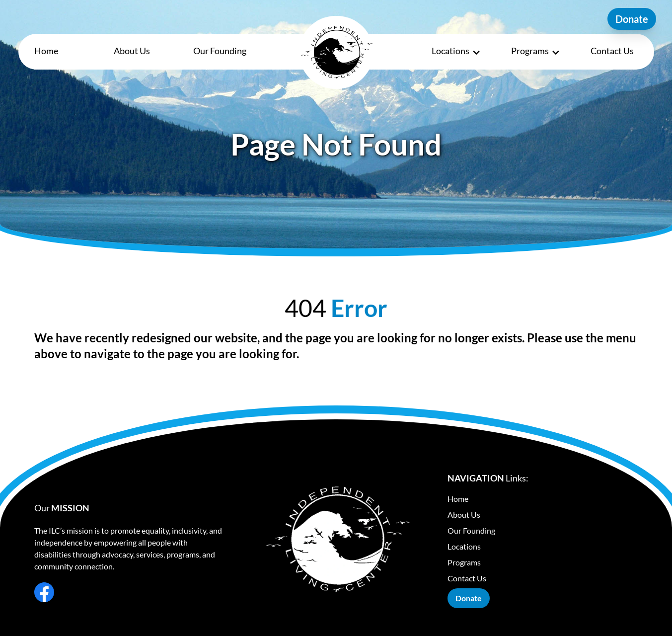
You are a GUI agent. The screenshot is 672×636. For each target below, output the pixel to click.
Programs (536, 51)
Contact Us (612, 51)
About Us (132, 51)
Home (46, 51)
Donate (632, 19)
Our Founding (220, 51)
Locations (456, 51)
